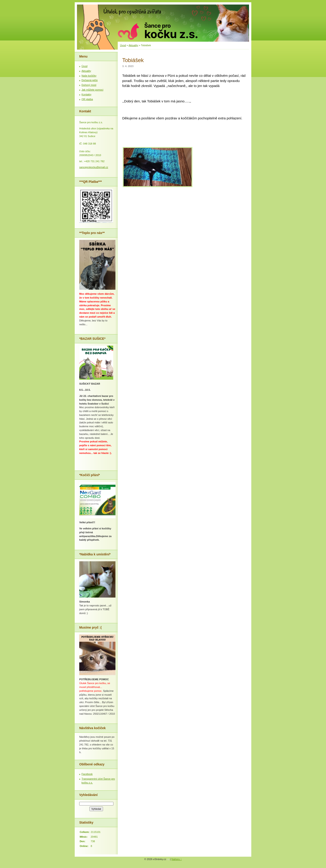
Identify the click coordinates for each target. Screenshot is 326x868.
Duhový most (89, 85)
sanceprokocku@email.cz (94, 167)
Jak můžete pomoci (92, 90)
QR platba (87, 99)
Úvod (123, 45)
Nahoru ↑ (176, 859)
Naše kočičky (89, 76)
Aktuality (133, 45)
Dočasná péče (90, 80)
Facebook (87, 774)
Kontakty (86, 94)
